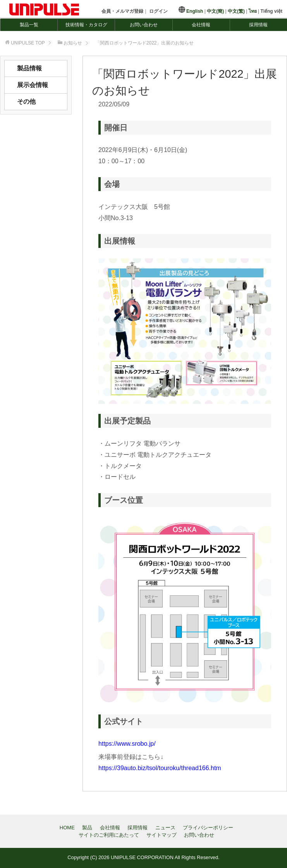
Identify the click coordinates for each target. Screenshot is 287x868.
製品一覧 (29, 25)
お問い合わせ (144, 25)
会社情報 (201, 25)
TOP (28, 43)
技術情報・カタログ (86, 25)
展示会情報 (33, 85)
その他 (26, 102)
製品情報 (29, 68)
